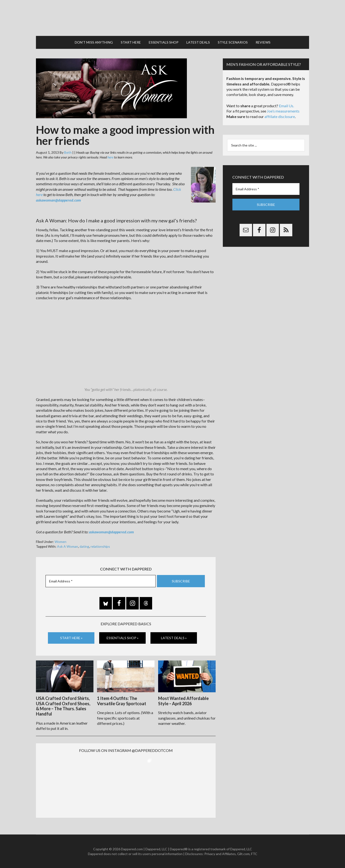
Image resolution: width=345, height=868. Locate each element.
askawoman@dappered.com (58, 200)
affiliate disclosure (280, 116)
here (110, 157)
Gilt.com (243, 854)
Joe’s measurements (283, 111)
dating (84, 546)
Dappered (172, 18)
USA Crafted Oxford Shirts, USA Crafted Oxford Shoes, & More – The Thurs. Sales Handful (63, 706)
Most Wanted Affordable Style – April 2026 (183, 701)
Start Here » (71, 638)
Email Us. (286, 106)
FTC (254, 854)
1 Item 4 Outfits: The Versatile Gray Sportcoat (122, 701)
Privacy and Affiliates (220, 854)
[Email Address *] (101, 581)
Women (60, 542)
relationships (100, 546)
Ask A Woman (68, 546)
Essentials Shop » (123, 638)
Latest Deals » (174, 638)
